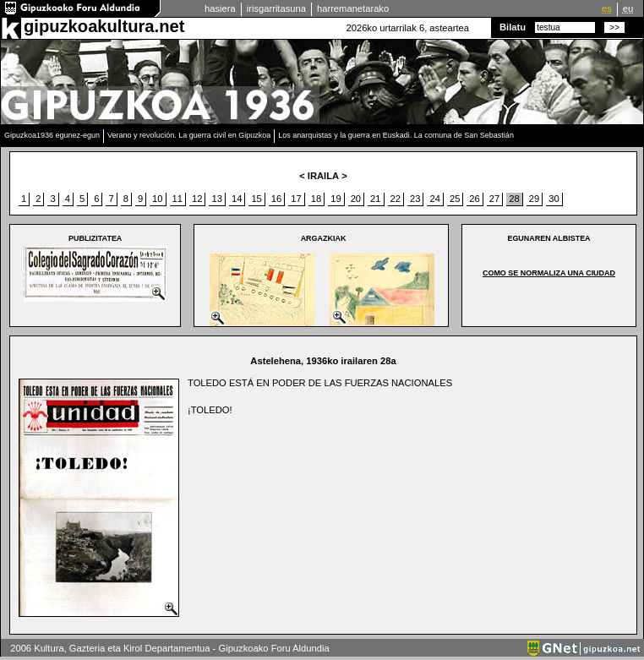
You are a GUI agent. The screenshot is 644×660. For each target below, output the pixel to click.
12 (197, 199)
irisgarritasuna (276, 8)
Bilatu (513, 27)
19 (336, 199)
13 (216, 199)
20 (356, 199)
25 (455, 199)
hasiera (220, 8)
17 (296, 199)
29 (534, 199)
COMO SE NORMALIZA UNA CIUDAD (549, 273)
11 (177, 199)
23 (415, 199)
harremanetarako (353, 8)
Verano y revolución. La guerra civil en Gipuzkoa (189, 135)
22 (396, 199)
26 (474, 199)
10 (157, 199)
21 (375, 199)
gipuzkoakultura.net (104, 26)
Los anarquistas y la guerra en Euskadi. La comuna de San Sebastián (396, 135)
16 (276, 199)
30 (554, 199)
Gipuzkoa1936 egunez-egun (52, 135)
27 (494, 199)
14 (237, 199)
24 (434, 199)
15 (256, 199)
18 (316, 199)
